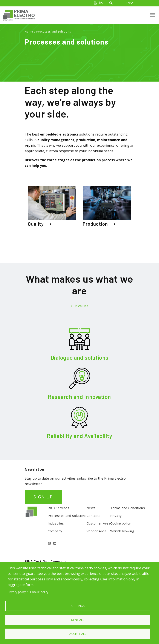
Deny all (78, 620)
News (91, 508)
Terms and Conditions (128, 508)
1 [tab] (69, 246)
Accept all (78, 634)
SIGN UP (43, 497)
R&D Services (58, 508)
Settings (78, 606)
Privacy (116, 516)
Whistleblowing (122, 531)
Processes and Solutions (54, 32)
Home (29, 32)
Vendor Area (96, 531)
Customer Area (99, 523)
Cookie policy (121, 523)
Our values (80, 306)
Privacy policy (17, 592)
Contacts (94, 516)
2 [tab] (80, 246)
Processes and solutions (67, 516)
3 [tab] (90, 246)
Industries (56, 523)
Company (55, 531)
